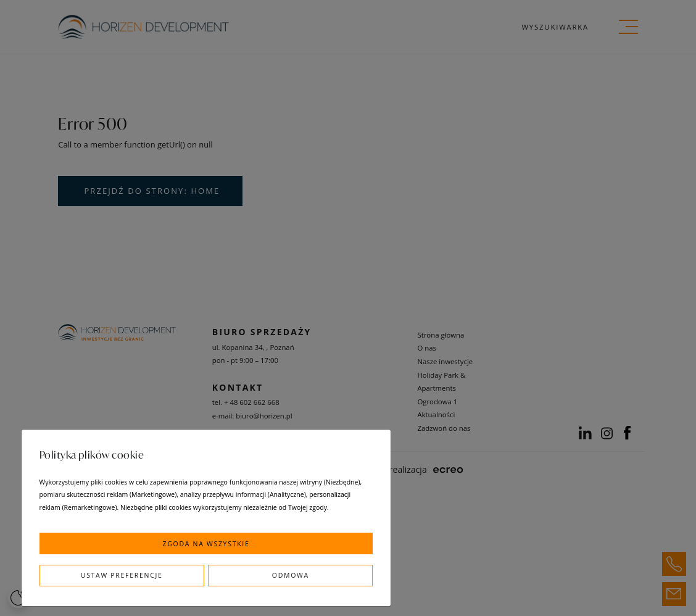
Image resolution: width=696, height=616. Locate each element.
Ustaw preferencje (122, 575)
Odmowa (291, 575)
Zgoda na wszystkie (206, 544)
